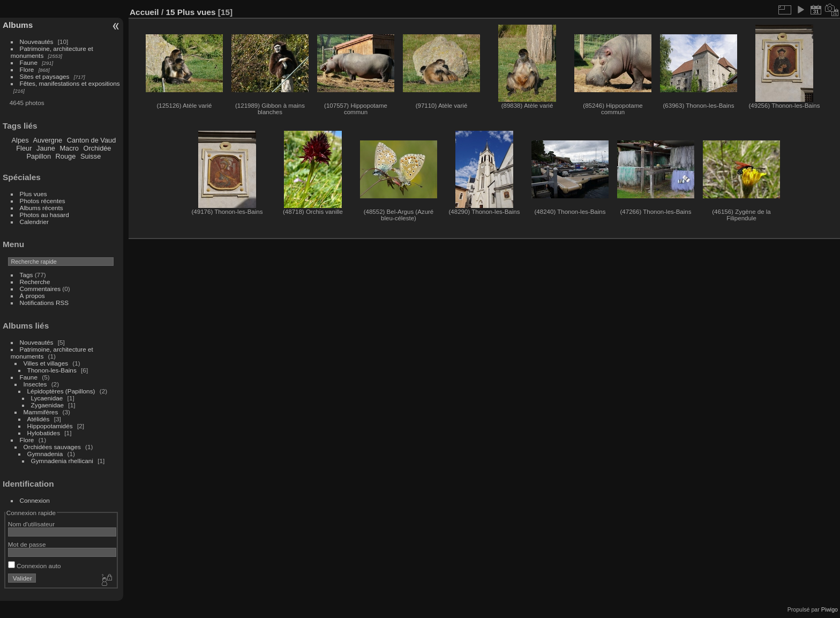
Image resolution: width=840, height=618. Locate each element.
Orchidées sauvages (52, 447)
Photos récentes (43, 201)
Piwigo (830, 609)
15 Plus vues (190, 12)
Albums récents (42, 208)
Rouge (66, 156)
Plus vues (33, 194)
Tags (27, 275)
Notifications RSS (44, 303)
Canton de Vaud (92, 140)
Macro (69, 148)
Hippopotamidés (50, 426)
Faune (29, 62)
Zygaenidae (48, 405)
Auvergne (47, 140)
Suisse (91, 156)
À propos (32, 296)
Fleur (24, 148)
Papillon (39, 156)
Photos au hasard (44, 215)
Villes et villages (46, 363)
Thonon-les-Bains (52, 370)
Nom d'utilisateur (31, 524)
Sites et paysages (45, 76)
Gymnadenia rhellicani (62, 461)
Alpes (20, 140)
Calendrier (34, 222)
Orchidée (97, 148)
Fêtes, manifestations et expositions (70, 83)
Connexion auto (35, 566)
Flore (27, 69)
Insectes (35, 384)
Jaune (46, 148)
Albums (18, 25)
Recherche (35, 282)
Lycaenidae (47, 398)
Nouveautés (37, 42)
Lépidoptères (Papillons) (61, 391)
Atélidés (39, 419)
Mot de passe (27, 544)
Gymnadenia (45, 454)
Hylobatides (44, 433)
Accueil (144, 12)
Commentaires (40, 289)
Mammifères (41, 412)
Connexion (35, 500)
